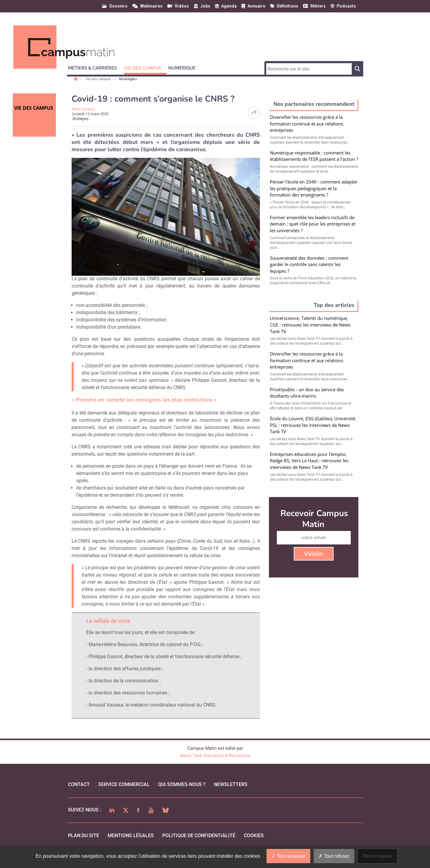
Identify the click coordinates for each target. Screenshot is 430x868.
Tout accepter (288, 856)
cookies (254, 835)
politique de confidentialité (199, 835)
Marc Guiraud (83, 109)
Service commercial (124, 784)
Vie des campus (99, 79)
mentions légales (131, 835)
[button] (95, 67)
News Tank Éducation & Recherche (215, 756)
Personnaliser (377, 856)
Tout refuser (334, 856)
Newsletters (231, 784)
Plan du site (84, 835)
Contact (79, 784)
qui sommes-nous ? (182, 784)
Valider (314, 554)
